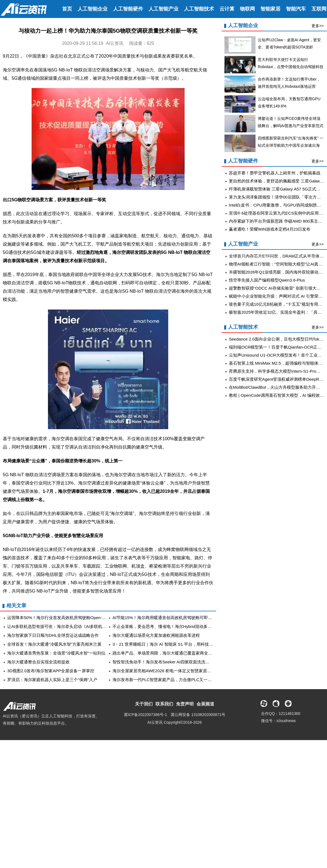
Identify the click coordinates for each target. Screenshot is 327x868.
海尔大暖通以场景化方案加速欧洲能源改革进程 (156, 635)
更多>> (318, 26)
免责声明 (185, 704)
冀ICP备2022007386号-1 (145, 715)
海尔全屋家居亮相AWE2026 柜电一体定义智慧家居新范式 (166, 671)
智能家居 (270, 9)
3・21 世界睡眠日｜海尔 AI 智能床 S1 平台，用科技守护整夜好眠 (173, 644)
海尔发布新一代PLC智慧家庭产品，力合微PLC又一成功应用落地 (173, 680)
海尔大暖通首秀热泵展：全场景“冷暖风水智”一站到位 (56, 653)
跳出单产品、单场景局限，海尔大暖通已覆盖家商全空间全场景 (171, 653)
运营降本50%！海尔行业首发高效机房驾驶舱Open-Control (61, 618)
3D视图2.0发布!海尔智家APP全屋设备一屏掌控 (51, 671)
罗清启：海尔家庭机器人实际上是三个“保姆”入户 (52, 680)
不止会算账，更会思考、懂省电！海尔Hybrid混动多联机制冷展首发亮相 (179, 626)
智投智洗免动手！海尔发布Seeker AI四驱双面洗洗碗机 (163, 662)
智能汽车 (296, 9)
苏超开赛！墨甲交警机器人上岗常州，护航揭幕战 (275, 173)
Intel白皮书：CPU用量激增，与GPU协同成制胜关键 (277, 205)
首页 (67, 9)
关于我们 (144, 704)
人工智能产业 (163, 9)
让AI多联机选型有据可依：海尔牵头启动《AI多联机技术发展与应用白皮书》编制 (82, 626)
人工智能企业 (93, 9)
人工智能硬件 (128, 9)
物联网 (247, 9)
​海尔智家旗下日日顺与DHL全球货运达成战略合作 (53, 635)
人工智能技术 (199, 9)
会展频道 (205, 704)
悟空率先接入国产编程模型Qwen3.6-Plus (267, 280)
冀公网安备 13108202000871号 (198, 715)
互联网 (319, 9)
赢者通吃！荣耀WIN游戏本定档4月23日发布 (270, 229)
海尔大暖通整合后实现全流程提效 (38, 662)
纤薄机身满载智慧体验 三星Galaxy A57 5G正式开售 (277, 189)
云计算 (227, 9)
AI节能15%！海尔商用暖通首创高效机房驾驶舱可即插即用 (166, 618)
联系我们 (164, 704)
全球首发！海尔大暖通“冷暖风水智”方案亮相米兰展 (54, 644)
